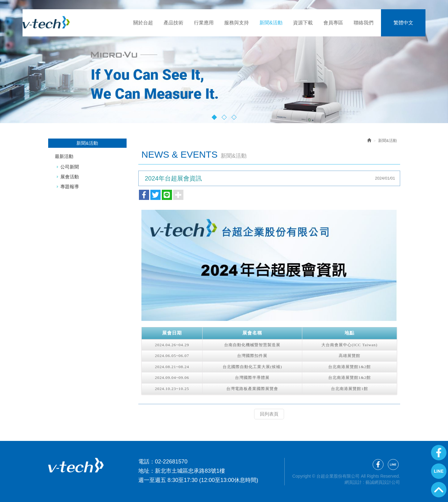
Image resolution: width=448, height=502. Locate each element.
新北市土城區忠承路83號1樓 (190, 471)
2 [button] (224, 117)
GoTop (439, 490)
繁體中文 (403, 23)
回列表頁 (269, 414)
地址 (144, 471)
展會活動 (70, 177)
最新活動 (64, 156)
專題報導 (70, 187)
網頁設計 (353, 482)
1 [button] (214, 117)
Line (439, 471)
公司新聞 (70, 167)
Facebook (439, 453)
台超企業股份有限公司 (63, 22)
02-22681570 (171, 461)
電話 (144, 461)
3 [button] (234, 117)
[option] (224, 62)
